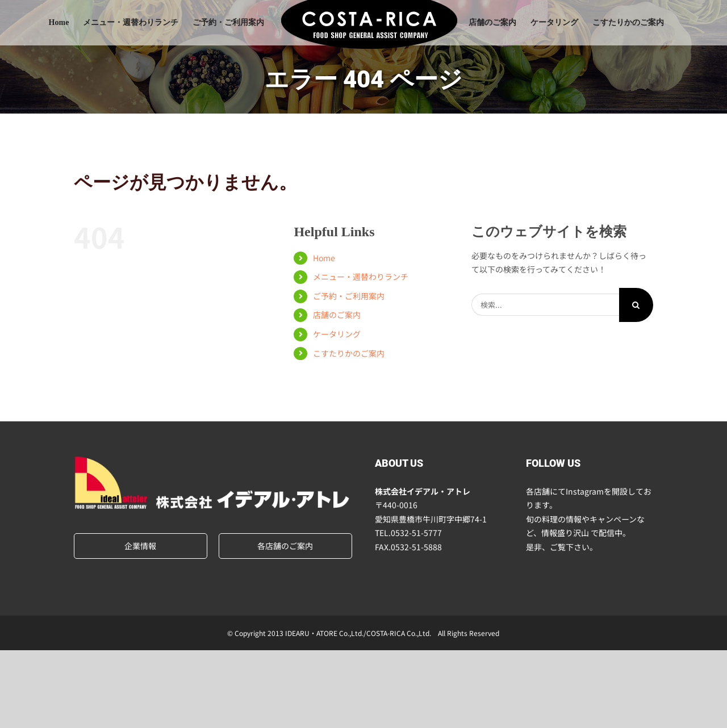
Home (324, 258)
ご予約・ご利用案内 (349, 296)
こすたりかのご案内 (349, 353)
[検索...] (545, 305)
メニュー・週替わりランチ (361, 277)
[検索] (636, 305)
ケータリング (337, 334)
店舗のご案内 (337, 315)
